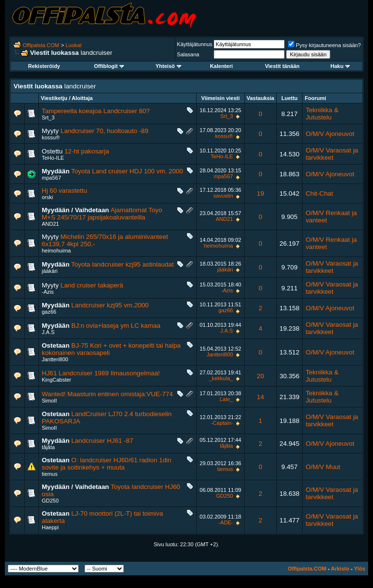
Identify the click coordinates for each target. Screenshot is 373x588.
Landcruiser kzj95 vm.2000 (110, 305)
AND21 (50, 224)
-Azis (48, 292)
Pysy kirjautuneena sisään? (324, 45)
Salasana (188, 54)
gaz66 (49, 312)
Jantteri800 (55, 359)
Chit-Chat (319, 193)
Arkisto (340, 569)
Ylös (360, 569)
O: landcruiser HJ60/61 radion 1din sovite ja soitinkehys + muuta (107, 464)
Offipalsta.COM (41, 45)
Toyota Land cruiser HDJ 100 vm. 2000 (127, 171)
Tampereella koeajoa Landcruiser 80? (96, 111)
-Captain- (222, 423)
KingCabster (57, 380)
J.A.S (48, 332)
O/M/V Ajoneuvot (330, 134)
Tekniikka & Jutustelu (322, 114)
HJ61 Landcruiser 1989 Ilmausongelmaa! (101, 373)
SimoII (49, 401)
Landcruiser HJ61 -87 (102, 441)
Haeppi (50, 527)
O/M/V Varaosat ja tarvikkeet (332, 154)
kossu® (51, 137)
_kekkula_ (221, 378)
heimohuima (56, 251)
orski (47, 197)
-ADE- (226, 522)
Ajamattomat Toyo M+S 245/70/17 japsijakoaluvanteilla (102, 214)
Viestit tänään (282, 66)
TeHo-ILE (53, 158)
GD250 (50, 501)
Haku (340, 66)
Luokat (74, 45)
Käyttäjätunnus (195, 44)
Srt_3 (48, 118)
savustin (223, 196)
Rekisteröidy (44, 66)
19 (261, 193)
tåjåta (48, 447)
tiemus (50, 474)
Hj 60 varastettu (64, 191)
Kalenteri (221, 66)
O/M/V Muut (323, 467)
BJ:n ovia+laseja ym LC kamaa (116, 326)
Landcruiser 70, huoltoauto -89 (105, 131)
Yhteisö (168, 66)
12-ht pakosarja (87, 151)
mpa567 (51, 178)
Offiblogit (109, 66)
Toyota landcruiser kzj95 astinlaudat (123, 264)
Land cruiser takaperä (92, 285)
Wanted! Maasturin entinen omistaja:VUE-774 (107, 394)
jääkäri (50, 271)
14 (261, 397)
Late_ (226, 399)
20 (261, 376)
